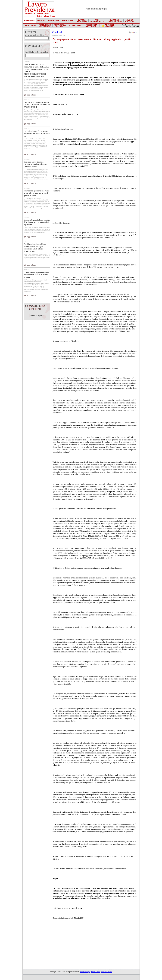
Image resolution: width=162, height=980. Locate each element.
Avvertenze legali (85, 972)
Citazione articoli (107, 972)
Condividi (57, 32)
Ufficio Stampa (96, 972)
